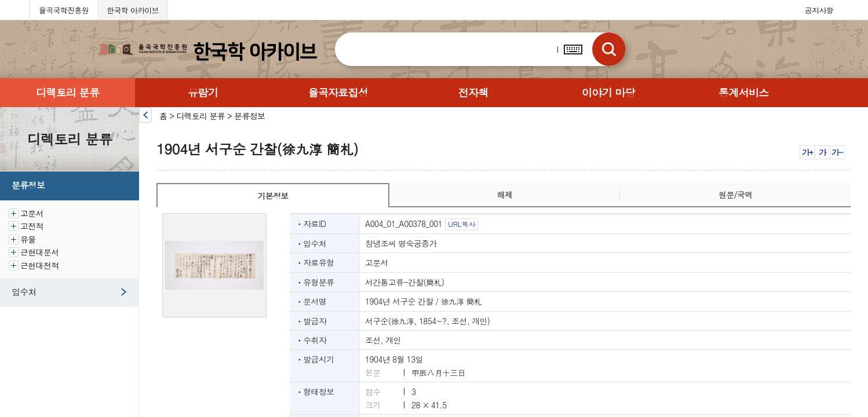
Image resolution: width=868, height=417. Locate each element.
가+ (807, 152)
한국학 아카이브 (133, 10)
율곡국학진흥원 (64, 10)
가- (837, 152)
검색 (609, 49)
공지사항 (819, 10)
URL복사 (462, 224)
